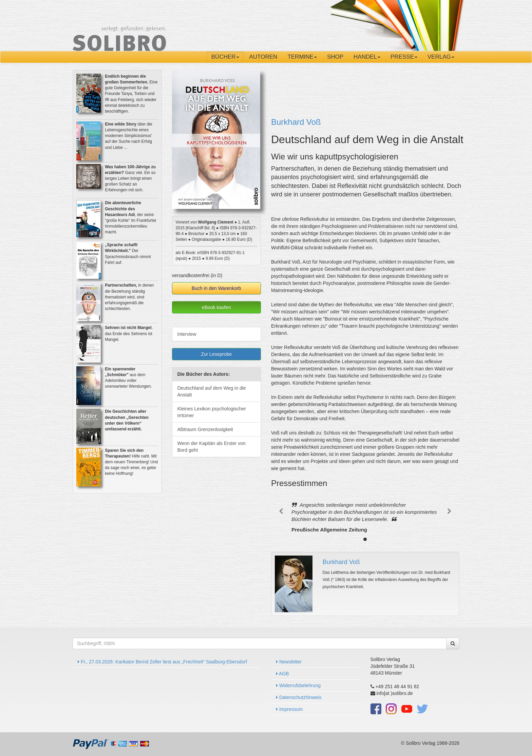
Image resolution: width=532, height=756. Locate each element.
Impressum (289, 709)
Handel (367, 57)
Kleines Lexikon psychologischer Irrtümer (212, 412)
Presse (404, 57)
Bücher (225, 57)
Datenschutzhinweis (299, 697)
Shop (335, 57)
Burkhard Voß (296, 122)
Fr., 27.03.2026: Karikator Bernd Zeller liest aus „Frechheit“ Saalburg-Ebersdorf (162, 662)
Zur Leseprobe (216, 354)
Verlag (441, 57)
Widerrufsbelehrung (298, 685)
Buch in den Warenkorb (216, 288)
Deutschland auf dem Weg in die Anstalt (212, 391)
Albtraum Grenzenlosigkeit (205, 429)
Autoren (263, 57)
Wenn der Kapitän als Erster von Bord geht (212, 447)
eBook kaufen (216, 307)
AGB (283, 674)
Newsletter (289, 662)
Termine (302, 57)
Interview (187, 334)
